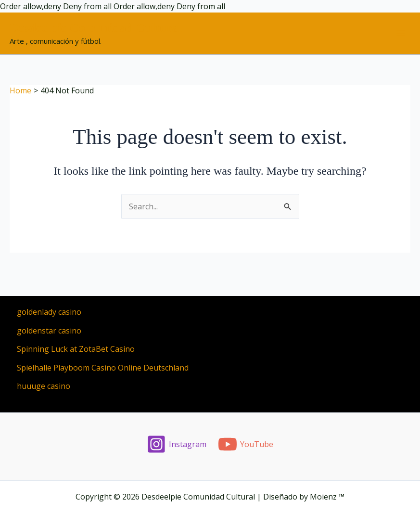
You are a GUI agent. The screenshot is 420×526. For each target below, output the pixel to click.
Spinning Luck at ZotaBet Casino (76, 349)
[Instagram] (176, 444)
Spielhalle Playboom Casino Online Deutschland (103, 368)
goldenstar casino (49, 331)
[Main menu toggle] (400, 33)
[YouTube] (246, 444)
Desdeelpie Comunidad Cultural (96, 28)
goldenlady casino (49, 312)
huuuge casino (44, 386)
